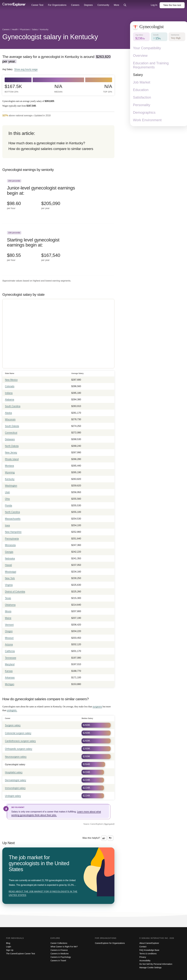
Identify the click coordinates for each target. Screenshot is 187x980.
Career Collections (59, 943)
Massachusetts (13, 519)
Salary (138, 75)
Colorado (10, 386)
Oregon (9, 631)
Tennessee (11, 658)
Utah (7, 492)
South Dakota (12, 426)
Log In (154, 5)
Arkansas (10, 678)
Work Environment (147, 120)
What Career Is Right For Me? (64, 947)
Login (9, 947)
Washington (11, 486)
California (10, 651)
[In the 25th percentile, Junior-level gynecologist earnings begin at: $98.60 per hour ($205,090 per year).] (58, 198)
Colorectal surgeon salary (18, 733)
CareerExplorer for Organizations (110, 943)
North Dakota (12, 446)
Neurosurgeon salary (16, 757)
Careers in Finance (59, 950)
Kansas (9, 671)
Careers (75, 5)
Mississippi (11, 572)
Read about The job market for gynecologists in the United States (43, 893)
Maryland (10, 664)
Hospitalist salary (14, 772)
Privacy (143, 957)
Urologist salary (13, 796)
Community (103, 5)
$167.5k (13, 88)
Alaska (8, 413)
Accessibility (145, 961)
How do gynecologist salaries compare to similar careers (51, 149)
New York (10, 578)
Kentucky (10, 479)
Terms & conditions (148, 954)
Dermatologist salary (16, 780)
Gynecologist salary (15, 764)
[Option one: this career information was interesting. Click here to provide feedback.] (104, 838)
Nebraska (10, 558)
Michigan (10, 684)
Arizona (9, 644)
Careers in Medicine (60, 954)
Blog (8, 943)
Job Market (142, 82)
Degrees (88, 5)
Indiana (9, 393)
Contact (143, 947)
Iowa (7, 525)
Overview (140, 56)
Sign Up (10, 950)
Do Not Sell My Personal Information (156, 964)
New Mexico (11, 380)
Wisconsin (10, 419)
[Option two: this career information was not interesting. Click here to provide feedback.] (110, 838)
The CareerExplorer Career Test (21, 954)
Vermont (9, 625)
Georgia (9, 552)
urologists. (12, 710)
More (116, 5)
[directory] (58, 142)
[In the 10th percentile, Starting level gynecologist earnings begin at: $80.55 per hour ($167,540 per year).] (58, 250)
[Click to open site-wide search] (125, 5)
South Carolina (13, 406)
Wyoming (10, 472)
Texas (8, 598)
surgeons (97, 707)
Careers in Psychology (61, 957)
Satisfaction (142, 97)
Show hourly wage (26, 69)
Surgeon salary (13, 725)
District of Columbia (15, 592)
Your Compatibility (147, 48)
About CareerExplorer (149, 943)
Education (141, 90)
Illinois (8, 611)
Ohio (7, 499)
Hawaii (8, 565)
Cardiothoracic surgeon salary (20, 741)
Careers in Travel (58, 961)
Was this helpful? (91, 838)
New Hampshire (13, 532)
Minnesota (10, 545)
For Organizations (57, 5)
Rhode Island (12, 459)
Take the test (172, 5)
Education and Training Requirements (151, 65)
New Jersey (11, 452)
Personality (142, 105)
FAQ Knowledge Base (149, 950)
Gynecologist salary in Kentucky (50, 37)
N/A (58, 88)
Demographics (144, 112)
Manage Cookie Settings (150, 968)
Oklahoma (10, 605)
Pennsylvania (12, 539)
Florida (8, 505)
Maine (8, 618)
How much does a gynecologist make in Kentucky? (47, 143)
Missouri (9, 638)
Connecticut (11, 433)
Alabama (10, 399)
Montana (9, 466)
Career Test (37, 5)
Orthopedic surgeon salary (19, 749)
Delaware (10, 439)
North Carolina (12, 512)
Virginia (9, 585)
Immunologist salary (15, 788)
